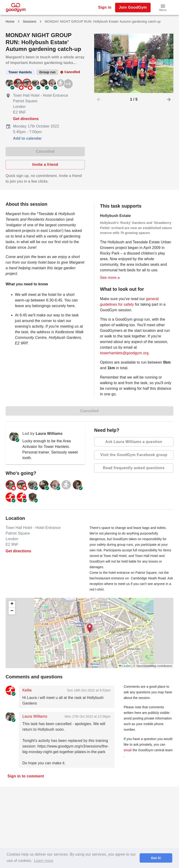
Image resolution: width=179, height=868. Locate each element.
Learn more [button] (44, 861)
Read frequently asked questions (134, 468)
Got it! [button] (156, 858)
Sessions (30, 21)
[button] (163, 7)
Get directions (26, 119)
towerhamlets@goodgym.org (124, 353)
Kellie (27, 690)
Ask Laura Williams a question (134, 442)
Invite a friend (45, 165)
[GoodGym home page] (16, 7)
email (128, 750)
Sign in (105, 7)
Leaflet (125, 666)
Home (10, 21)
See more (110, 278)
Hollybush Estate (115, 216)
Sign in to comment (26, 776)
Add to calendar (27, 138)
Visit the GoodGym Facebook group (134, 455)
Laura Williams (49, 434)
